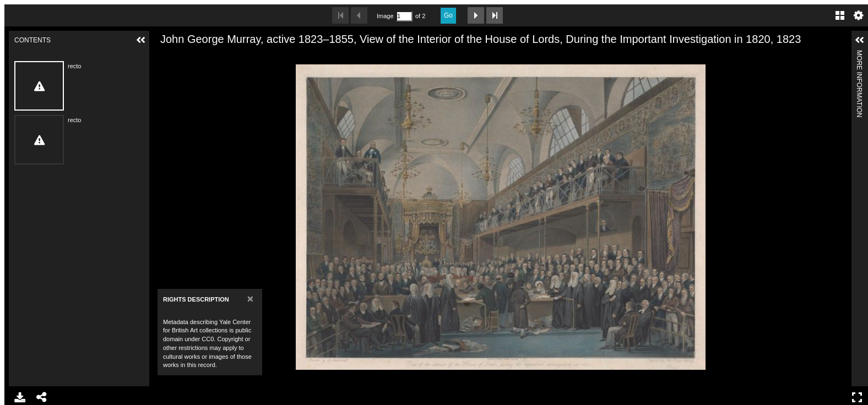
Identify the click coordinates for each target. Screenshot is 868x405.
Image (385, 16)
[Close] (250, 299)
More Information (859, 55)
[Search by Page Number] (404, 16)
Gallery (840, 15)
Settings (859, 15)
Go (448, 15)
